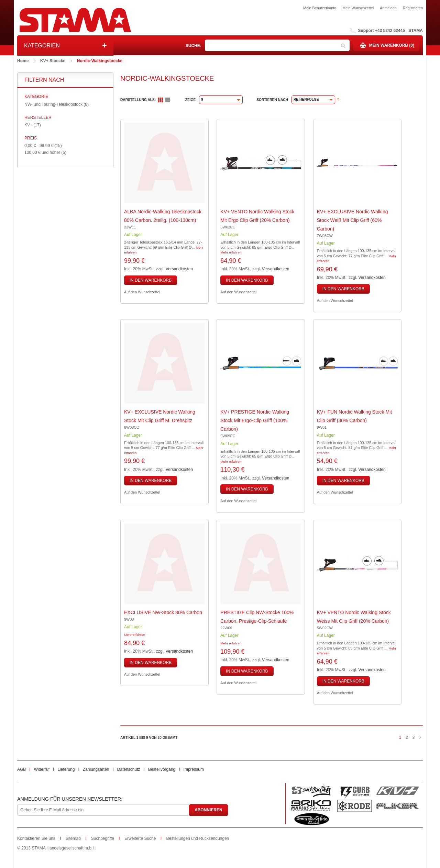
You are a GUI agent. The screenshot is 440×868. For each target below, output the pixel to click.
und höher (43, 153)
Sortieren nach (272, 100)
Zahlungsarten (96, 769)
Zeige (191, 100)
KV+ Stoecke (53, 61)
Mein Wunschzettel (358, 8)
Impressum (194, 769)
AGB (21, 769)
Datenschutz (129, 769)
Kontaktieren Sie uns (36, 838)
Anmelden (388, 8)
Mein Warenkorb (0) (392, 45)
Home (23, 61)
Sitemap (73, 838)
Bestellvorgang (162, 769)
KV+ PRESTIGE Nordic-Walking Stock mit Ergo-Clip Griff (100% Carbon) (255, 420)
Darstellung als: (138, 100)
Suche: (194, 46)
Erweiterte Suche (140, 838)
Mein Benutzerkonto (320, 8)
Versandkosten (179, 269)
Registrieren (413, 8)
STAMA (416, 31)
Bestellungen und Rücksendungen (197, 838)
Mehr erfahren (231, 252)
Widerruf (42, 769)
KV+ (28, 125)
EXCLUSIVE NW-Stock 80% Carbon (163, 612)
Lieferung (66, 769)
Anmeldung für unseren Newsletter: (70, 799)
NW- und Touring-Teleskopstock (53, 104)
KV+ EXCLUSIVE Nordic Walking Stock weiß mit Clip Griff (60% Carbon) (353, 220)
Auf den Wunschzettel (142, 292)
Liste (168, 100)
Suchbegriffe (103, 838)
